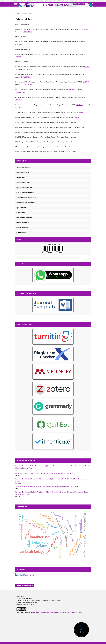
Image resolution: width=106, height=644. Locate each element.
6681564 (79, 105)
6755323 (19, 57)
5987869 (84, 29)
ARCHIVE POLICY (23, 223)
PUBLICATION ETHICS (24, 188)
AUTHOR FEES (22, 228)
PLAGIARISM (21, 208)
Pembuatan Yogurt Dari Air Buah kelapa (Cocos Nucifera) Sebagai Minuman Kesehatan (44, 473)
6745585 (19, 44)
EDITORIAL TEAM (23, 173)
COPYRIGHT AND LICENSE (26, 203)
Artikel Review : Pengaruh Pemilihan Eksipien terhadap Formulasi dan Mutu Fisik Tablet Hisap (47, 486)
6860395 (78, 117)
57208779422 (20, 107)
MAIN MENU (21, 161)
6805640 (82, 127)
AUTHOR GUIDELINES (24, 218)
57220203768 (27, 32)
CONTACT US (21, 233)
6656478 (82, 74)
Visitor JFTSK (30, 576)
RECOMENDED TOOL (24, 324)
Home (18, 13)
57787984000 (27, 85)
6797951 (81, 112)
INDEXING (21, 213)
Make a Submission (25, 585)
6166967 (85, 82)
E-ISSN (19, 239)
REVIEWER (21, 178)
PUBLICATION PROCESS (25, 193)
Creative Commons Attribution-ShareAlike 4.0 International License (59, 612)
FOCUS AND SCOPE (24, 168)
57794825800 (20, 92)
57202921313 (27, 77)
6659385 (87, 67)
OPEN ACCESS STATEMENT (26, 198)
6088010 (19, 100)
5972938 (73, 90)
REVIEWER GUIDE (23, 183)
